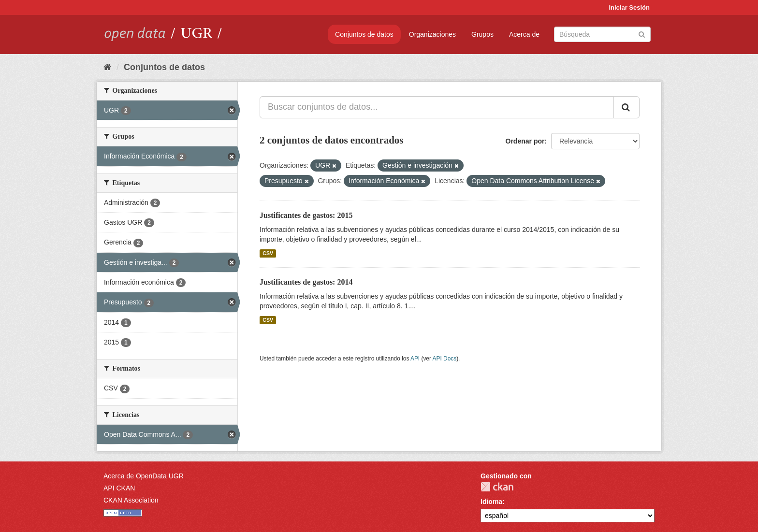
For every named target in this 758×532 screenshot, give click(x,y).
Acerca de (524, 34)
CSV (268, 253)
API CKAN (119, 488)
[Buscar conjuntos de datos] (602, 34)
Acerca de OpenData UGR (144, 476)
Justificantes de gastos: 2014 (306, 282)
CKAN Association (131, 500)
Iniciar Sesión (629, 7)
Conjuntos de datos (364, 34)
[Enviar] (642, 34)
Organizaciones (432, 34)
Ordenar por (525, 141)
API (415, 359)
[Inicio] (108, 67)
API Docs (445, 359)
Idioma (491, 502)
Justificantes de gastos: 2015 (306, 215)
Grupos (482, 34)
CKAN (497, 487)
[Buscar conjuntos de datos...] (437, 107)
